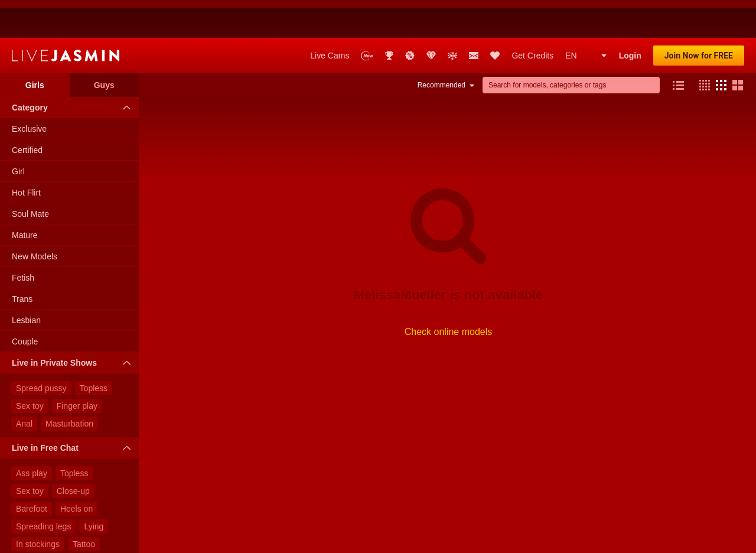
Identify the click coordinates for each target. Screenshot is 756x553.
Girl (18, 134)
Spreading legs (43, 489)
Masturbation (69, 386)
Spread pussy (41, 350)
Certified (27, 112)
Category (74, 70)
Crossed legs (86, 542)
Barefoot (32, 471)
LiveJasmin (66, 18)
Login (630, 18)
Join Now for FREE (699, 18)
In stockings (38, 506)
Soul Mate (30, 176)
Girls (35, 47)
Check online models (449, 294)
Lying (94, 489)
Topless (94, 350)
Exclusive (29, 91)
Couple (25, 304)
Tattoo (84, 506)
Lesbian (26, 282)
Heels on (76, 471)
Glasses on (79, 524)
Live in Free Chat (74, 410)
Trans (22, 261)
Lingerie (31, 524)
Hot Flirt (26, 155)
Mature (25, 197)
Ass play (32, 435)
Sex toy (30, 368)
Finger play (77, 368)
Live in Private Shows (74, 325)
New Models (35, 219)
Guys (104, 47)
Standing (32, 542)
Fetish (23, 240)
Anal (24, 386)
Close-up (73, 453)
